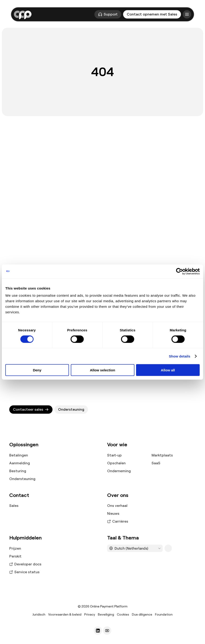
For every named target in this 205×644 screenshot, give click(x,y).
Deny (37, 370)
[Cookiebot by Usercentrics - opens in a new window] (179, 271)
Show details (180, 356)
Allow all (168, 370)
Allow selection (102, 370)
